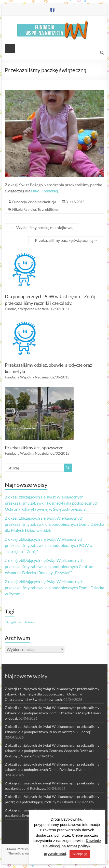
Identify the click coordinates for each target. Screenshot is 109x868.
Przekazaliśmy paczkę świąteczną (66, 240)
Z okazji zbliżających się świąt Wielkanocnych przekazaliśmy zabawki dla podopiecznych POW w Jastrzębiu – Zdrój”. (49, 545)
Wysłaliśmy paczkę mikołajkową (42, 227)
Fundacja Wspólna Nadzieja (34, 202)
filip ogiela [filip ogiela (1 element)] (11, 622)
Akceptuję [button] (80, 854)
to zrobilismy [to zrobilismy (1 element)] (26, 622)
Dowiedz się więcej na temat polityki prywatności (72, 847)
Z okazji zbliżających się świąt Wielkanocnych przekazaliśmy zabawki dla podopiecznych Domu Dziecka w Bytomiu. (54, 588)
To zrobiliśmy (48, 209)
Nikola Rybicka (24, 209)
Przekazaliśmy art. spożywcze (34, 448)
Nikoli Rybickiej (45, 191)
